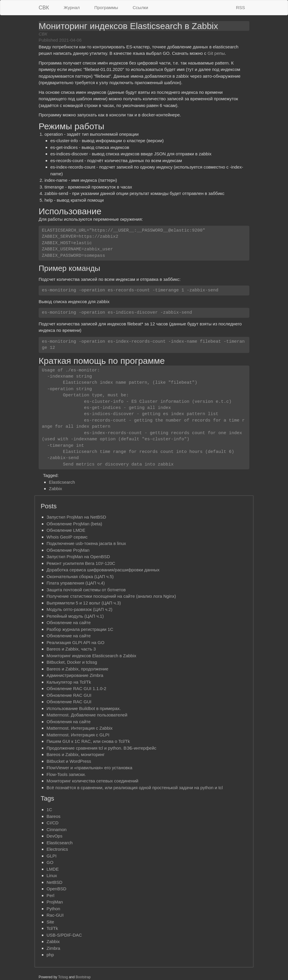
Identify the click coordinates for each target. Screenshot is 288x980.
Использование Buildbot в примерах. (84, 708)
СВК (44, 8)
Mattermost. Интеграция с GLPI (78, 735)
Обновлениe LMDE (66, 530)
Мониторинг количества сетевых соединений (92, 781)
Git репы (216, 53)
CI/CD (53, 823)
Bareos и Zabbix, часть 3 (71, 649)
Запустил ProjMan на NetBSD (76, 517)
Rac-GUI (55, 915)
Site (50, 922)
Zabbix (55, 489)
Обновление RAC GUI (69, 695)
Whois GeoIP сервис (67, 537)
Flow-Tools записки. (66, 774)
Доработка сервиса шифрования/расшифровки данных (103, 570)
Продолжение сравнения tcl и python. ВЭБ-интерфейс (101, 748)
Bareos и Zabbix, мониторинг (76, 754)
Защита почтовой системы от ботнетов (86, 590)
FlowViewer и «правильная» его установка (89, 768)
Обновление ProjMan (68, 550)
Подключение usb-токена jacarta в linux (86, 543)
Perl (50, 895)
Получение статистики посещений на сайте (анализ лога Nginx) (111, 596)
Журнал (72, 7)
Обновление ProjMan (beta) (74, 524)
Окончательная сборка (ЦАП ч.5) (80, 576)
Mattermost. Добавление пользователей (87, 715)
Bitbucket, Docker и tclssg (72, 662)
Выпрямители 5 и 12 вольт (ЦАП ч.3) (84, 603)
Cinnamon (56, 829)
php (50, 955)
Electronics (57, 849)
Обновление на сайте (69, 623)
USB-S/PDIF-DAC (64, 935)
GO (50, 862)
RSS (240, 7)
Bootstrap (83, 977)
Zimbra (53, 948)
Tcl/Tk (52, 928)
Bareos (54, 816)
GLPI (52, 856)
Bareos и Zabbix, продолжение (77, 669)
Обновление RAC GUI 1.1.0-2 (76, 688)
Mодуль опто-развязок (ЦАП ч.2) (79, 609)
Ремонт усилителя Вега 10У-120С (81, 563)
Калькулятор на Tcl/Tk (69, 682)
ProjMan (55, 902)
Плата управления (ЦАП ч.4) (76, 583)
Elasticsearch (62, 482)
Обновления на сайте (69, 722)
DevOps (54, 836)
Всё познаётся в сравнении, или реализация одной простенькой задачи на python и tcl (135, 788)
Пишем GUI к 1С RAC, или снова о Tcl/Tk (88, 741)
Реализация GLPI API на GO (76, 642)
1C (49, 810)
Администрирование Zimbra (75, 675)
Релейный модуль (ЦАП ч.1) (75, 616)
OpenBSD (56, 889)
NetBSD (54, 882)
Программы (106, 7)
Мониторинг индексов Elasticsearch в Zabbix (91, 656)
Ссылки (140, 7)
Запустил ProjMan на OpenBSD (78, 557)
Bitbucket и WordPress (69, 761)
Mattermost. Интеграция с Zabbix (80, 728)
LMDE (53, 869)
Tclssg (63, 977)
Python (53, 909)
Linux (52, 875)
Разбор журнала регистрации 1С (80, 629)
